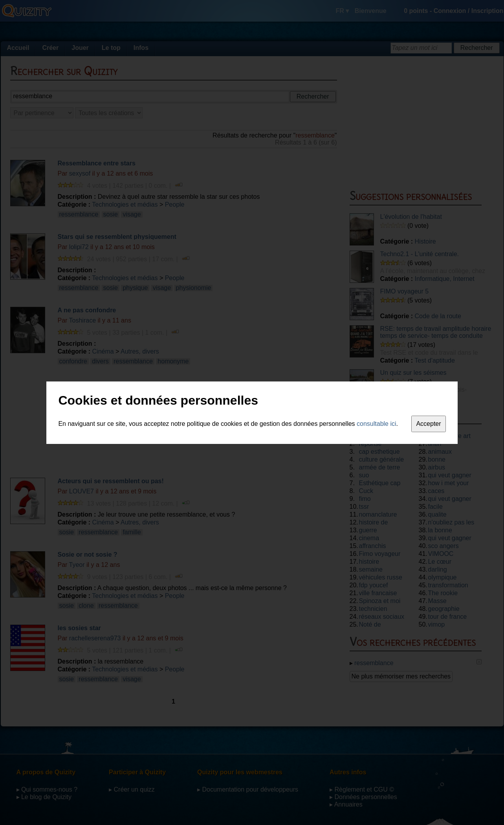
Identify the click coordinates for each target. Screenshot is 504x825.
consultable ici (377, 424)
